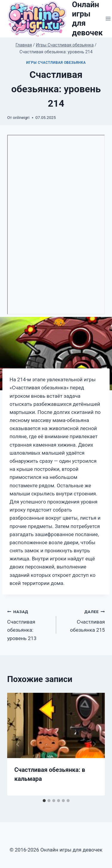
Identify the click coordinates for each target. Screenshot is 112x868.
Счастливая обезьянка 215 (83, 620)
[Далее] (94, 744)
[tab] (44, 801)
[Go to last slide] (18, 744)
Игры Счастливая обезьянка (56, 63)
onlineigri (21, 117)
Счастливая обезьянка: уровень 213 (29, 624)
